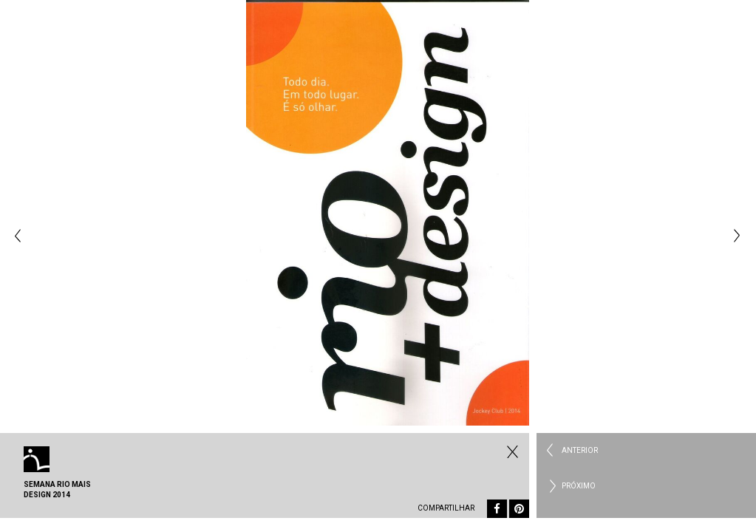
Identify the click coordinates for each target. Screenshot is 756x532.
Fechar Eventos (511, 451)
